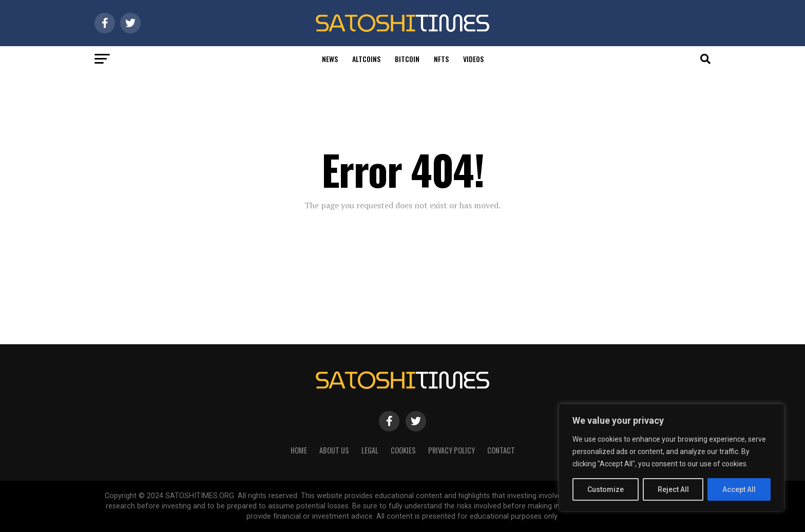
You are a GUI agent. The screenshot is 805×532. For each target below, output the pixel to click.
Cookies (403, 450)
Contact (501, 450)
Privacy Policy (452, 450)
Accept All (739, 489)
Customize (606, 489)
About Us (334, 450)
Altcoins (366, 59)
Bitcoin (407, 59)
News (330, 59)
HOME (299, 450)
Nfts (441, 59)
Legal (370, 450)
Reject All (673, 489)
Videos (473, 59)
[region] (672, 458)
